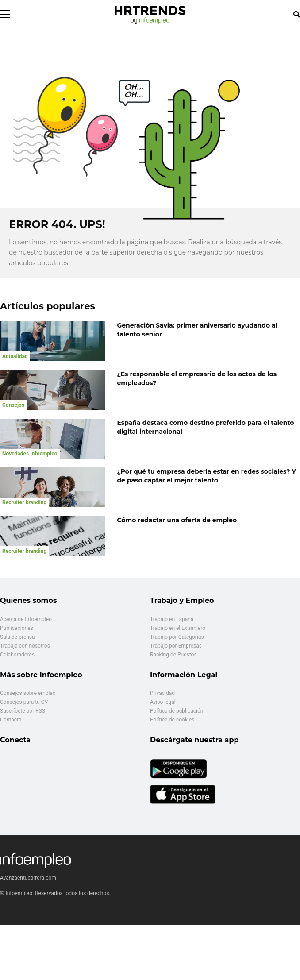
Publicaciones (17, 628)
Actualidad (15, 356)
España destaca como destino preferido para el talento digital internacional (205, 427)
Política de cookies (172, 720)
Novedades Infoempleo (30, 454)
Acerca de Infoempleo (26, 619)
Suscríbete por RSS (23, 711)
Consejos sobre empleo (28, 693)
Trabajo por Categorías (177, 637)
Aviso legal (163, 702)
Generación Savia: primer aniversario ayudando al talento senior (197, 330)
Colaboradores (17, 655)
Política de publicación (177, 711)
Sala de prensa (17, 637)
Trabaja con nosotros (25, 646)
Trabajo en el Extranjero (178, 628)
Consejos (13, 405)
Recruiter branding (24, 502)
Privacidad (162, 693)
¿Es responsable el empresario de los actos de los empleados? (197, 378)
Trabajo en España (172, 619)
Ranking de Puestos (173, 655)
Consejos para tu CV (24, 702)
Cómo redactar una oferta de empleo (177, 520)
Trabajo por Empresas (176, 646)
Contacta (11, 720)
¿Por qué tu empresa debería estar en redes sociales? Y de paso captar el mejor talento (206, 476)
